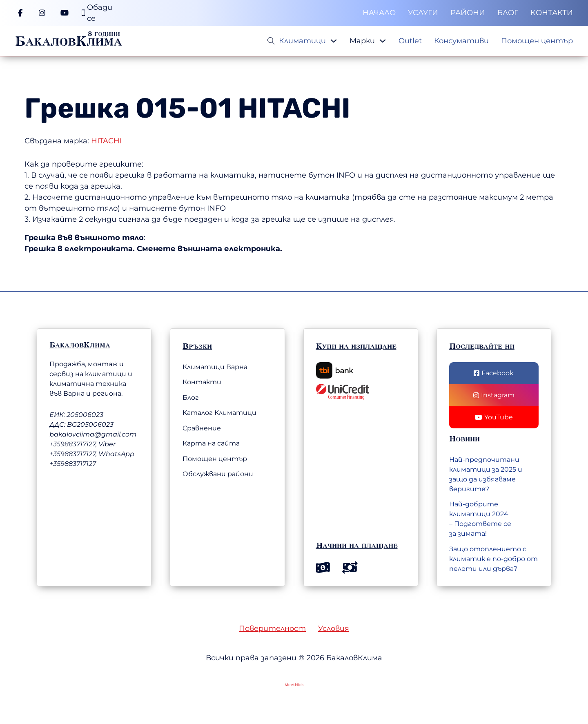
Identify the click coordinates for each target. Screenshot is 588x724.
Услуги (423, 13)
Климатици (302, 41)
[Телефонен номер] (97, 13)
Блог (508, 13)
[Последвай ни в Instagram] (494, 395)
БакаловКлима (69, 41)
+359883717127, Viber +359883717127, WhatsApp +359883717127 (92, 454)
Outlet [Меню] (410, 41)
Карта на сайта (211, 443)
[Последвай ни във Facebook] (494, 373)
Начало (379, 13)
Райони (468, 13)
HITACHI (294, 108)
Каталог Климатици (219, 413)
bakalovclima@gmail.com (93, 434)
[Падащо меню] (334, 41)
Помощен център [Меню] (537, 41)
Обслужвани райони (218, 474)
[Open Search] (271, 41)
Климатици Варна (215, 367)
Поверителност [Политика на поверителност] (272, 628)
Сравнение (202, 428)
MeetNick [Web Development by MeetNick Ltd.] (294, 685)
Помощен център (215, 459)
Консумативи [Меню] (461, 41)
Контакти (552, 13)
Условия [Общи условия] (334, 628)
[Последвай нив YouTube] (494, 417)
